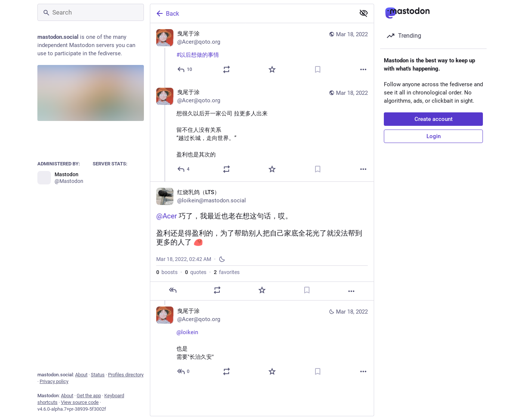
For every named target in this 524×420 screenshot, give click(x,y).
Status (98, 375)
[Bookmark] (318, 69)
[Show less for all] (364, 13)
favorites (227, 272)
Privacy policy (54, 381)
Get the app (89, 396)
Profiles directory (126, 375)
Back (167, 13)
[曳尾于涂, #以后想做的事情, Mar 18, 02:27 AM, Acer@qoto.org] (262, 52)
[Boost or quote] (226, 69)
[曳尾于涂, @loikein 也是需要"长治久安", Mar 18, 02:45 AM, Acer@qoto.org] (262, 342)
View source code (80, 402)
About (81, 375)
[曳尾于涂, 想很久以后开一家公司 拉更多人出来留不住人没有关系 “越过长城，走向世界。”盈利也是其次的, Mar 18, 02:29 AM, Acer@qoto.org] (262, 132)
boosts (167, 272)
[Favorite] (272, 69)
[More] (363, 69)
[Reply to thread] (184, 169)
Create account (434, 119)
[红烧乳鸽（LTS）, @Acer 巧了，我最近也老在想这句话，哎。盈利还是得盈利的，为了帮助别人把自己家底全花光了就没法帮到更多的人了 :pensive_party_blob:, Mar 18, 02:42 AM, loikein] (262, 241)
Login (434, 136)
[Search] (91, 12)
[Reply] (185, 69)
